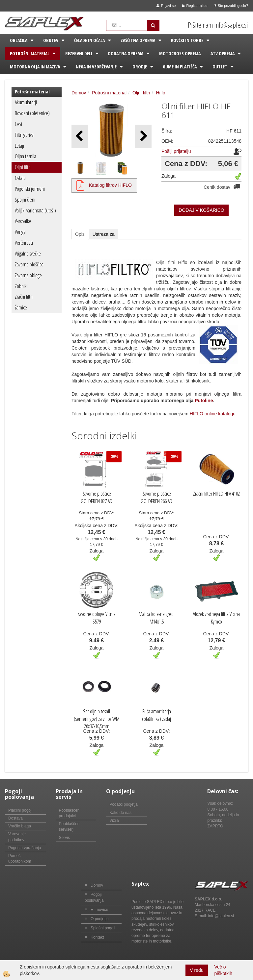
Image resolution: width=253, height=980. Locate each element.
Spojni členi (25, 200)
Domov (79, 93)
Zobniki (21, 286)
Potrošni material (30, 53)
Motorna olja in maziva (35, 67)
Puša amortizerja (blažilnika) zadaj (156, 715)
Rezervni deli (79, 53)
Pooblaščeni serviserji (70, 827)
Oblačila (19, 40)
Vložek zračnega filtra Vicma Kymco (216, 618)
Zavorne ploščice (29, 264)
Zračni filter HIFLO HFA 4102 (216, 494)
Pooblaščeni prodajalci (70, 813)
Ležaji (19, 146)
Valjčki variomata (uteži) (35, 210)
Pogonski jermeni (30, 189)
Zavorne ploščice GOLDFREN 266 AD (156, 497)
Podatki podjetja (123, 804)
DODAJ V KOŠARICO (201, 210)
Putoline (204, 401)
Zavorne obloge (28, 275)
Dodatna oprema (126, 53)
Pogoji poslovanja (94, 897)
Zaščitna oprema (138, 40)
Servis (64, 838)
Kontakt (97, 937)
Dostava (15, 818)
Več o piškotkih (223, 970)
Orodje (140, 67)
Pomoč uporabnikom (20, 858)
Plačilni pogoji (20, 810)
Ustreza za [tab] (104, 234)
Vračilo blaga (20, 826)
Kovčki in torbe (187, 40)
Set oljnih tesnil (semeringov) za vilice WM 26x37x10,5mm (97, 719)
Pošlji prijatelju (176, 151)
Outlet (220, 67)
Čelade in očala (89, 40)
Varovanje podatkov (17, 837)
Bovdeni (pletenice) (32, 113)
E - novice (99, 910)
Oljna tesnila (26, 156)
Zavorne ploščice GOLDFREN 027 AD (97, 497)
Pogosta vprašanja (25, 848)
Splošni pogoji (103, 928)
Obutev (51, 40)
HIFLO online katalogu (213, 414)
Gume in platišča (180, 67)
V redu (197, 970)
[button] (143, 136)
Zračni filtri (24, 297)
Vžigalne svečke (28, 254)
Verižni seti (24, 243)
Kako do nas (120, 813)
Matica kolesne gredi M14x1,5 (157, 618)
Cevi (18, 124)
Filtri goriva (24, 135)
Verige (20, 232)
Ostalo (20, 178)
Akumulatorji (26, 102)
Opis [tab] (80, 234)
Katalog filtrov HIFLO (110, 185)
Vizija (114, 821)
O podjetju (100, 919)
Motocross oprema (180, 53)
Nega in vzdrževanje (96, 67)
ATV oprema (223, 53)
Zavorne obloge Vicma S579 (97, 618)
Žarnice (21, 307)
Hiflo (160, 93)
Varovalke (23, 221)
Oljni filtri (23, 167)
